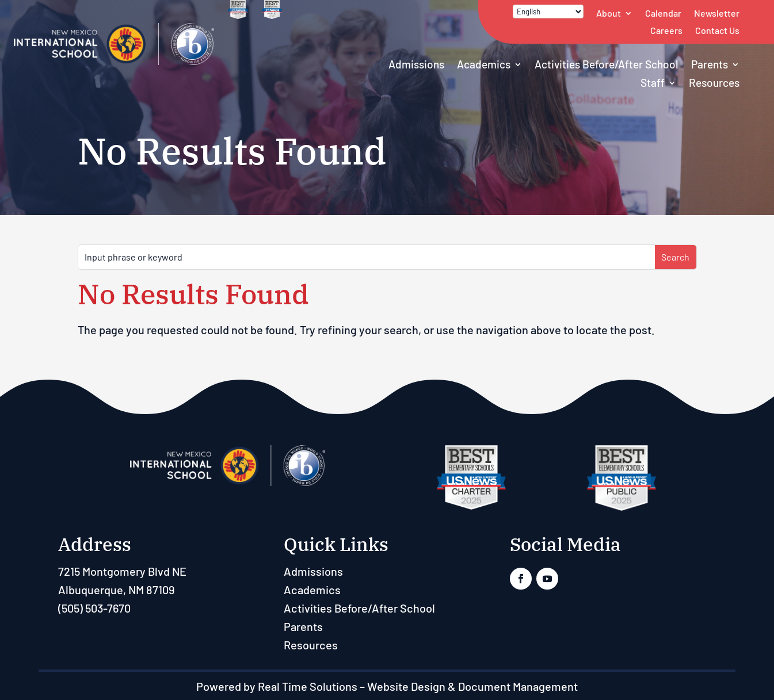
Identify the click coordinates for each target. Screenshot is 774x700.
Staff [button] (653, 83)
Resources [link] (714, 83)
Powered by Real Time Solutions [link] (277, 686)
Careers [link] (666, 30)
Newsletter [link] (717, 13)
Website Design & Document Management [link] (472, 686)
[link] (114, 60)
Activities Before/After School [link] (607, 64)
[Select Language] (548, 12)
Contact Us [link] (717, 30)
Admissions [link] (416, 64)
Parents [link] (710, 64)
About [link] (609, 13)
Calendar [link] (663, 13)
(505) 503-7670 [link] (94, 608)
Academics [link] (484, 64)
